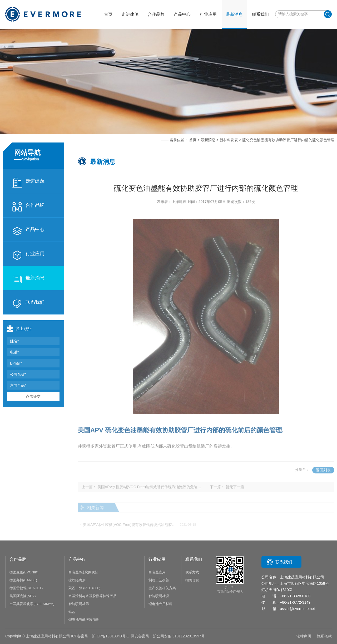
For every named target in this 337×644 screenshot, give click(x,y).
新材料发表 (229, 140)
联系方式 (192, 572)
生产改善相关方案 (162, 588)
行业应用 (28, 255)
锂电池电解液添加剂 (84, 620)
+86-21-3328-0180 (295, 596)
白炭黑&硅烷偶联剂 (83, 572)
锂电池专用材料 (160, 604)
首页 (108, 14)
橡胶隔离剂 (77, 580)
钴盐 (72, 612)
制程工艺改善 (159, 580)
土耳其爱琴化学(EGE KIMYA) (32, 604)
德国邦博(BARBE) (23, 580)
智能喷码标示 (79, 604)
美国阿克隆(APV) (23, 596)
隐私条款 (324, 636)
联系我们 (28, 304)
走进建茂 (28, 183)
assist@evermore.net (297, 609)
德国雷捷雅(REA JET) (26, 588)
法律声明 (304, 636)
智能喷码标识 (159, 596)
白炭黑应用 (157, 572)
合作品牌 (28, 207)
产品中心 (28, 231)
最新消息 (28, 279)
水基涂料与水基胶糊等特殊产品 (92, 596)
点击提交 (33, 396)
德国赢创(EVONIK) (24, 572)
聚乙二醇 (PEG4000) (84, 588)
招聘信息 (192, 580)
